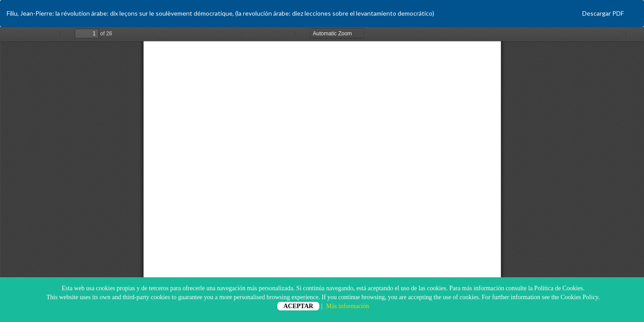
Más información (347, 306)
